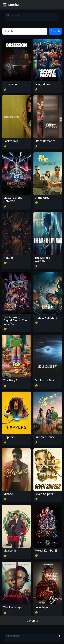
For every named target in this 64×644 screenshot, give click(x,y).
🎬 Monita (11, 5)
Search (55, 31)
